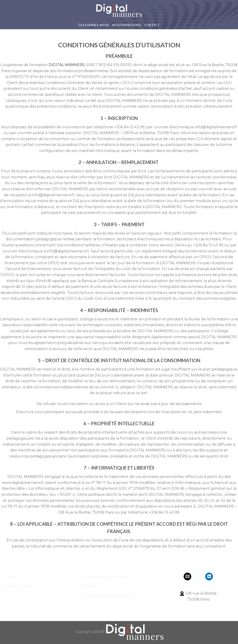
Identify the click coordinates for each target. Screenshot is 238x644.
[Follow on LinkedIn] (209, 576)
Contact (152, 25)
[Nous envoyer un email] (187, 576)
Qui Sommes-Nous (94, 25)
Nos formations (126, 25)
